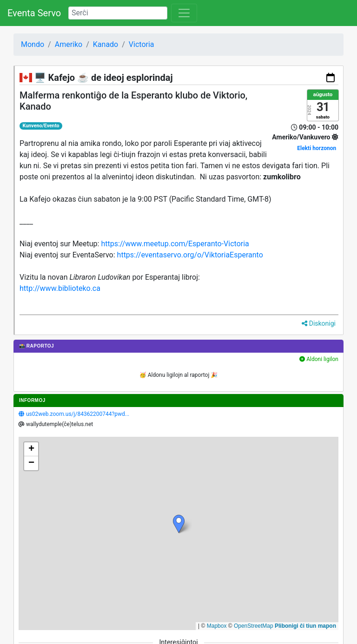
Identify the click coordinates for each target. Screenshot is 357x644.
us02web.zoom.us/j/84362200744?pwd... (78, 414)
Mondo (33, 44)
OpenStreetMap (254, 626)
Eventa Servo (34, 13)
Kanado (106, 44)
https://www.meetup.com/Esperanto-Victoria (175, 244)
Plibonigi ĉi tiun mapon (305, 626)
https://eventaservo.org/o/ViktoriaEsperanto (190, 255)
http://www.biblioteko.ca (60, 288)
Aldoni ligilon (319, 359)
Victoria (142, 44)
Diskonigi (319, 323)
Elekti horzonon (317, 148)
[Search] (118, 13)
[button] (179, 524)
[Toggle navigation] (184, 13)
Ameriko (69, 44)
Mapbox (217, 626)
